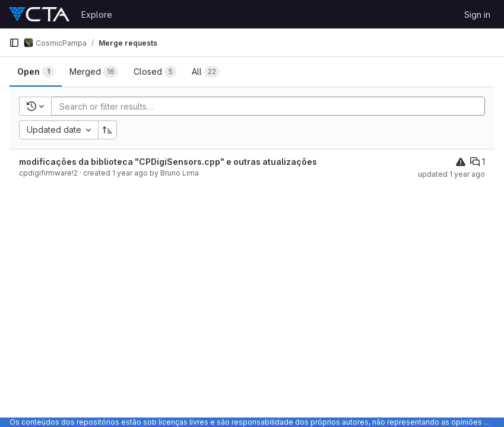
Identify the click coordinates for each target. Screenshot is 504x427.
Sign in (477, 15)
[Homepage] (39, 14)
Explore (97, 15)
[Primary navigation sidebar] (14, 43)
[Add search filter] (272, 106)
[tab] (36, 72)
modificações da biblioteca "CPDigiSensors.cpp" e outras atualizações (168, 162)
